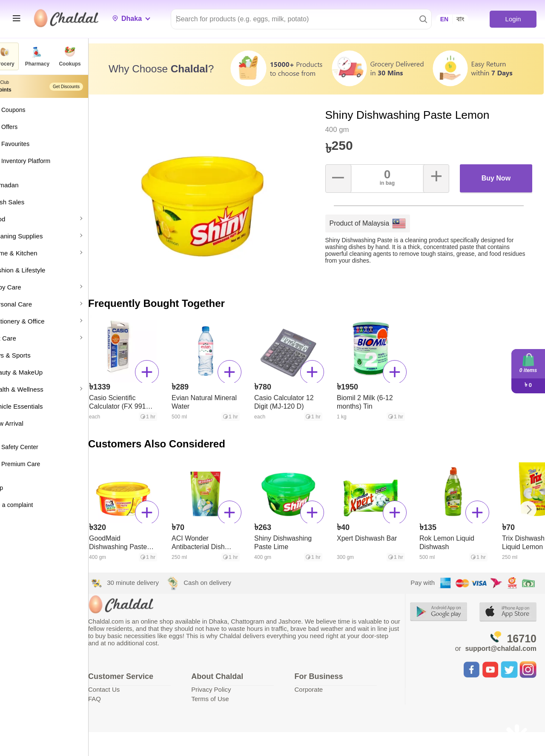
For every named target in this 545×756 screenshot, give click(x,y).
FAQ (117, 695)
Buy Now (498, 174)
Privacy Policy (228, 686)
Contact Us (126, 686)
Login (513, 19)
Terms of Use (227, 695)
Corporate (321, 686)
